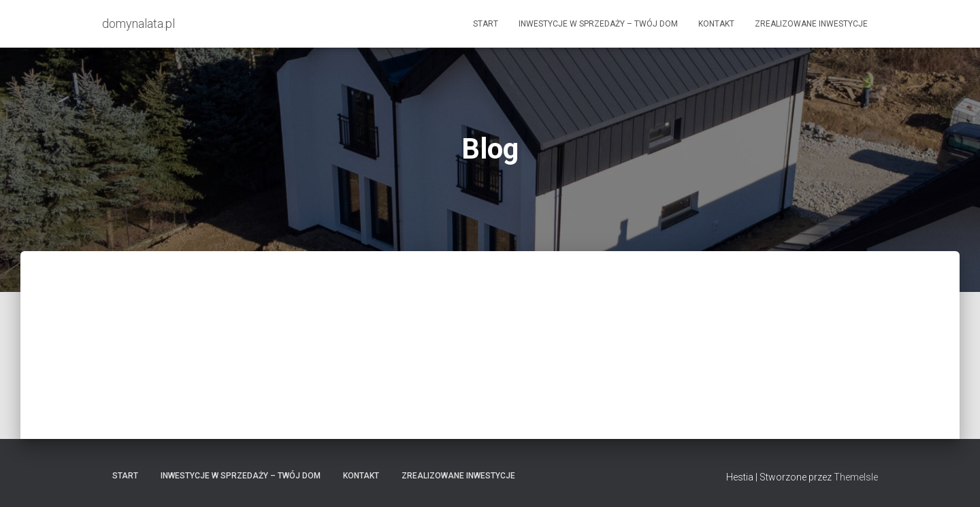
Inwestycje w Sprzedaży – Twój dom (598, 24)
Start (486, 24)
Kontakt (716, 24)
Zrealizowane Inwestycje (811, 24)
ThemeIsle (856, 477)
